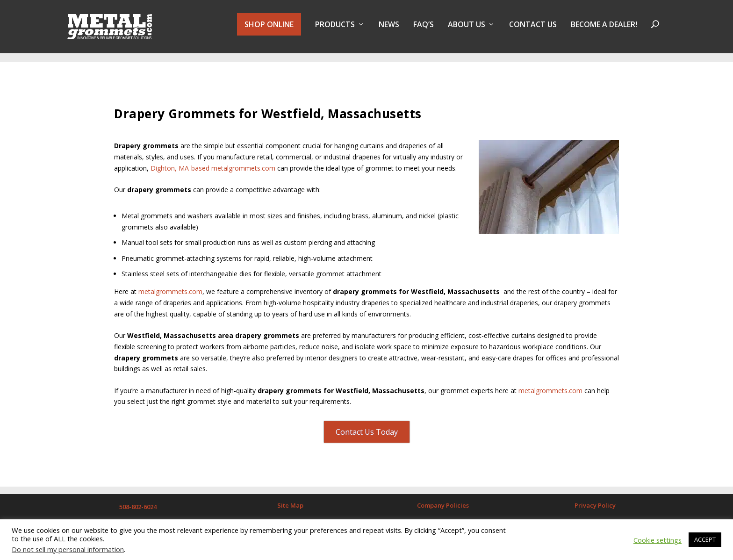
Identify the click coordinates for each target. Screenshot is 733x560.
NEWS (389, 30)
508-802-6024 (138, 503)
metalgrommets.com (169, 288)
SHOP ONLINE (269, 29)
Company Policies (443, 501)
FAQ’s (424, 30)
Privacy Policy (595, 501)
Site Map (290, 501)
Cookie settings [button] (658, 540)
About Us (467, 30)
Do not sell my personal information (68, 549)
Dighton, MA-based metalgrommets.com (213, 164)
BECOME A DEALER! (604, 30)
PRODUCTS (335, 30)
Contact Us (533, 30)
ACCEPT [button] (705, 539)
